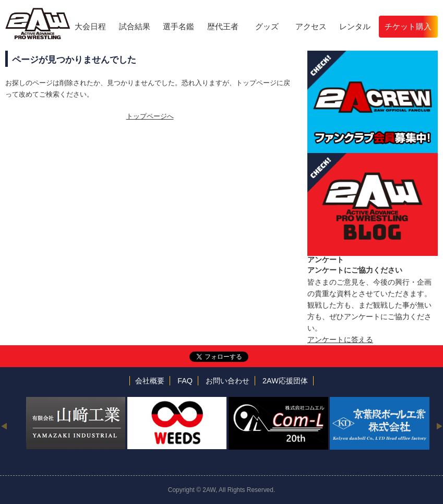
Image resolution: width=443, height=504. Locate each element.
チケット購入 (408, 26)
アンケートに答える (340, 339)
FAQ (185, 381)
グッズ (267, 26)
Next (439, 426)
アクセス (311, 26)
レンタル (355, 26)
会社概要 (150, 381)
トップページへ (150, 116)
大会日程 (90, 26)
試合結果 (135, 26)
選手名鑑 (178, 26)
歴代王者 (223, 26)
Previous (4, 426)
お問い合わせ (228, 381)
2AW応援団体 (285, 381)
